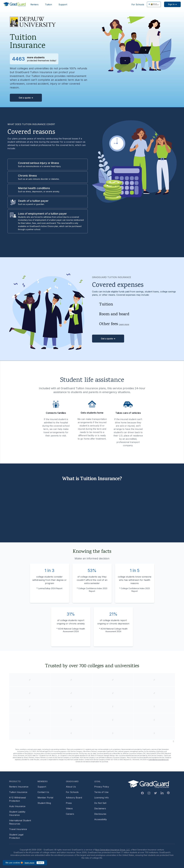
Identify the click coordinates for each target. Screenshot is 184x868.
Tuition (48, 4)
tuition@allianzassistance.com (158, 760)
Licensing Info (101, 798)
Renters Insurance (19, 787)
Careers (70, 814)
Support (63, 4)
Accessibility (101, 819)
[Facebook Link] (142, 793)
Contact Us (43, 792)
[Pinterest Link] (168, 793)
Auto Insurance (17, 806)
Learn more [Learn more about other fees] (124, 324)
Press (69, 803)
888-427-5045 (112, 760)
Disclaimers (100, 808)
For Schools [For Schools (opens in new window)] (138, 4)
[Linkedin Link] (162, 793)
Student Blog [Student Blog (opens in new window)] (44, 803)
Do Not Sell (100, 803)
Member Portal (45, 798)
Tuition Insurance (18, 792)
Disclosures (100, 814)
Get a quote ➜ (26, 98)
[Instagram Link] (149, 793)
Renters (34, 4)
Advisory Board (74, 798)
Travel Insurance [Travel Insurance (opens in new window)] (18, 829)
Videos (69, 808)
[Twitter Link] (155, 793)
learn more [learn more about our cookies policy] (30, 863)
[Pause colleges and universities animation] (173, 741)
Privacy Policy (102, 787)
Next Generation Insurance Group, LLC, (113, 850)
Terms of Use (101, 792)
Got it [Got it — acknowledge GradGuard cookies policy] (40, 863)
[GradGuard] (15, 4)
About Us (71, 787)
